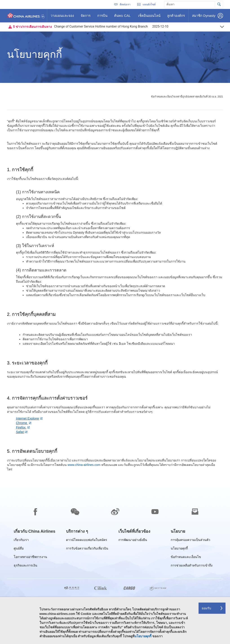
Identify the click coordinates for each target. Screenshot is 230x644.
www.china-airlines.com (84, 465)
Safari (20, 432)
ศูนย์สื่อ (19, 549)
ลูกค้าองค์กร (176, 17)
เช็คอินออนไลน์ (149, 17)
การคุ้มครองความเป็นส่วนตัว (190, 541)
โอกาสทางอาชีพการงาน (30, 558)
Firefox (21, 427)
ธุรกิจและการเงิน (25, 566)
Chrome (22, 423)
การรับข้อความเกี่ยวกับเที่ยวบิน (87, 549)
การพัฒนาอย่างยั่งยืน (133, 541)
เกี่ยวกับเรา (21, 541)
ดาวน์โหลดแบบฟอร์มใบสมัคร (87, 541)
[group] (34, 531)
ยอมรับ (206, 608)
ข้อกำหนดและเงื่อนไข (186, 558)
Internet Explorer (28, 418)
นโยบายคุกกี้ (179, 549)
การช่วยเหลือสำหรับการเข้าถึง (192, 566)
